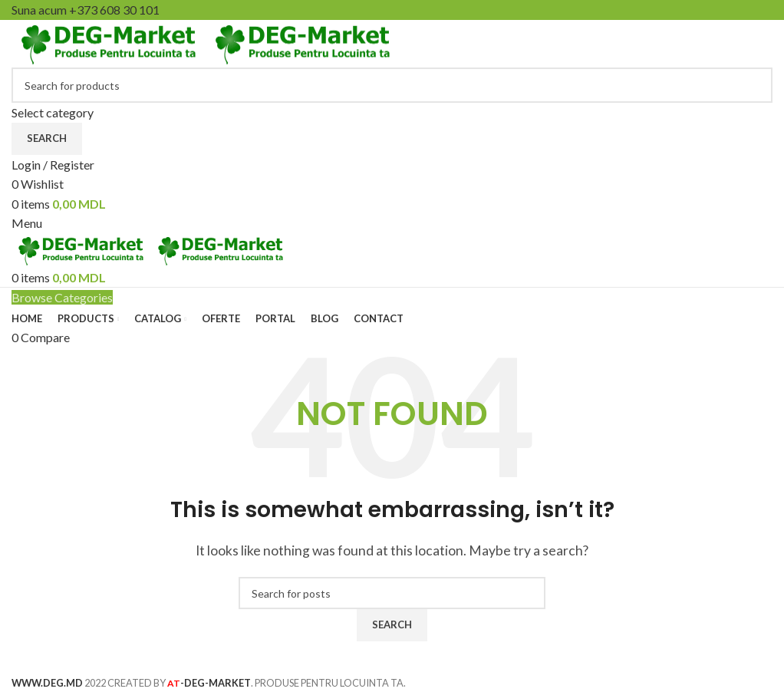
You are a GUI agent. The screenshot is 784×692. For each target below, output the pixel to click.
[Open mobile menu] (27, 223)
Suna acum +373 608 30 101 (86, 10)
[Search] (392, 85)
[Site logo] (109, 42)
